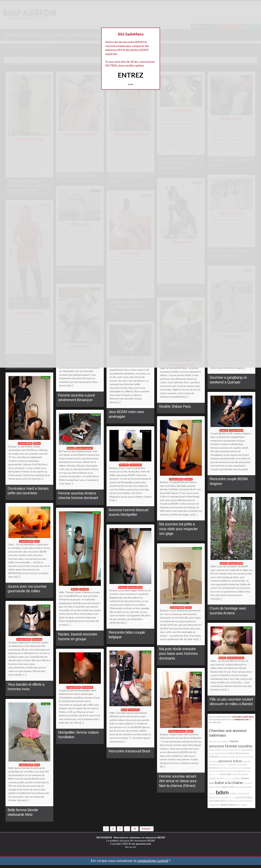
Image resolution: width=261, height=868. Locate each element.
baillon (228, 778)
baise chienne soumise (235, 801)
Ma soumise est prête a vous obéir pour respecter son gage (179, 529)
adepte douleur (217, 778)
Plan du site (131, 847)
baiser (234, 741)
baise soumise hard (219, 753)
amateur (213, 761)
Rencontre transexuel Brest (129, 751)
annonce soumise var (230, 768)
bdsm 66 (246, 771)
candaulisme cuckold (153, 861)
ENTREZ (130, 75)
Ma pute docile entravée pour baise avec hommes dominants (178, 654)
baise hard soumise (219, 798)
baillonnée (224, 765)
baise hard (228, 804)
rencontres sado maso (243, 717)
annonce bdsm (230, 761)
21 (135, 829)
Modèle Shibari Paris (175, 406)
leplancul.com (242, 719)
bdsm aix (219, 801)
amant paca (241, 787)
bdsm (222, 792)
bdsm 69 (234, 753)
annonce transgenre (219, 741)
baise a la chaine (229, 782)
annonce (214, 768)
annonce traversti (238, 765)
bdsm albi (226, 774)
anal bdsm (236, 778)
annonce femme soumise (231, 746)
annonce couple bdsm (242, 750)
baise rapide (241, 805)
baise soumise (224, 750)
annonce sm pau (227, 757)
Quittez (130, 84)
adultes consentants (239, 793)
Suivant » (147, 829)
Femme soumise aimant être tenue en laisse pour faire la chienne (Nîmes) (178, 781)
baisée (232, 798)
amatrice (214, 765)
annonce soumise (245, 757)
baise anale (228, 787)
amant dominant (240, 774)
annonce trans (225, 771)
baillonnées (214, 774)
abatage (237, 771)
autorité (246, 761)
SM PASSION (104, 837)
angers (213, 750)
